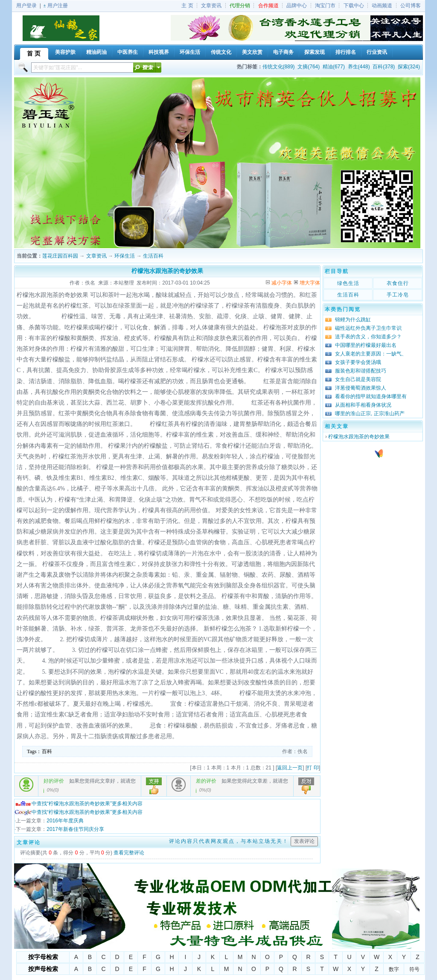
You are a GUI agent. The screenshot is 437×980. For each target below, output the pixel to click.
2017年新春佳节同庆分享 (75, 829)
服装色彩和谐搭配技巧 (361, 371)
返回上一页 (290, 768)
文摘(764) (309, 67)
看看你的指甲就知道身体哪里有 (371, 396)
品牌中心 (297, 6)
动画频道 (382, 6)
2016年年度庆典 (65, 821)
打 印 (313, 768)
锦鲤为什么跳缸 (353, 320)
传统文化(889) (279, 67)
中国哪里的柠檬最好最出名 (366, 345)
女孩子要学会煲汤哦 (358, 362)
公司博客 (411, 6)
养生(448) (359, 67)
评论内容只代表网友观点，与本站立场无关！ (229, 841)
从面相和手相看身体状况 (363, 405)
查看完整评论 (129, 853)
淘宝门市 (325, 6)
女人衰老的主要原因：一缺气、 (371, 354)
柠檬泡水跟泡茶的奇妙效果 (359, 437)
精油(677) (334, 67)
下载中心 (354, 6)
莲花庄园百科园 (60, 256)
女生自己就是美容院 (358, 379)
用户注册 (58, 6)
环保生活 (125, 256)
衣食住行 (398, 283)
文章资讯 (211, 6)
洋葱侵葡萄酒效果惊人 (361, 388)
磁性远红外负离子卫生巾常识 (368, 328)
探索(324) (409, 67)
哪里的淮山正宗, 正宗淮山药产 (370, 414)
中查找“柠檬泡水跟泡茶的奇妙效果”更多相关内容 (79, 804)
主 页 (187, 6)
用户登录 (26, 6)
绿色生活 (348, 283)
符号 (414, 969)
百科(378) (384, 67)
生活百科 (153, 256)
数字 (394, 969)
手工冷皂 (398, 295)
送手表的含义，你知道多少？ (368, 337)
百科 (47, 751)
